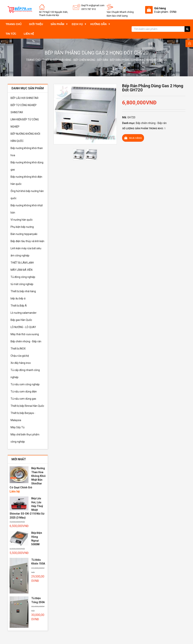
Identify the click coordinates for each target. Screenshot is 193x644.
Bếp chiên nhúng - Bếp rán (91, 60)
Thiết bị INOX (18, 349)
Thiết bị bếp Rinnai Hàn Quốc (27, 406)
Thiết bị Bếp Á (19, 306)
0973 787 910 (89, 9)
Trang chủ (14, 24)
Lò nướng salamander (24, 313)
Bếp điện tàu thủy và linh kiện (27, 241)
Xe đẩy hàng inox (21, 363)
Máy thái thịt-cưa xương (25, 334)
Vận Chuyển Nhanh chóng (120, 12)
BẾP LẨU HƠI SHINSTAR (25, 98)
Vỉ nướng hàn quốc (22, 220)
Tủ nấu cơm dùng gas (23, 399)
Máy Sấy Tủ (18, 427)
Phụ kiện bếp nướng (22, 227)
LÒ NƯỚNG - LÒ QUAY (23, 327)
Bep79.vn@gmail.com (93, 5)
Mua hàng (133, 138)
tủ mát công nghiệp (22, 284)
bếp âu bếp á (18, 298)
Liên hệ (29, 34)
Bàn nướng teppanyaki (24, 234)
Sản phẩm (57, 24)
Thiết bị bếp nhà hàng (57, 60)
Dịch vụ (77, 24)
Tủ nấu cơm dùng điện (24, 392)
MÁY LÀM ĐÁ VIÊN (21, 270)
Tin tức (11, 34)
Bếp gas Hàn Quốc (21, 320)
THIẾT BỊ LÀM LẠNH (22, 263)
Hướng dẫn (98, 24)
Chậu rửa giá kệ (20, 356)
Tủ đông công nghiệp (23, 277)
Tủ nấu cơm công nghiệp (25, 384)
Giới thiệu (36, 24)
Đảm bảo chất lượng (117, 16)
